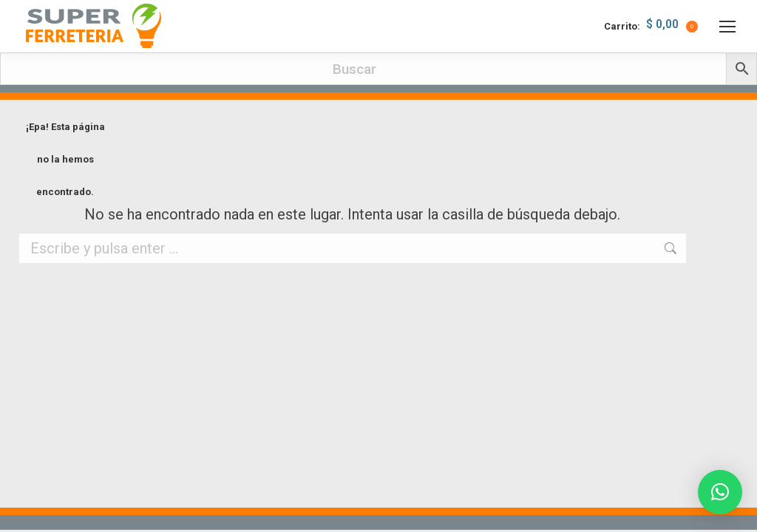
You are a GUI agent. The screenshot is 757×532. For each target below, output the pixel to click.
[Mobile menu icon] (727, 27)
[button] (720, 492)
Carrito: (651, 27)
